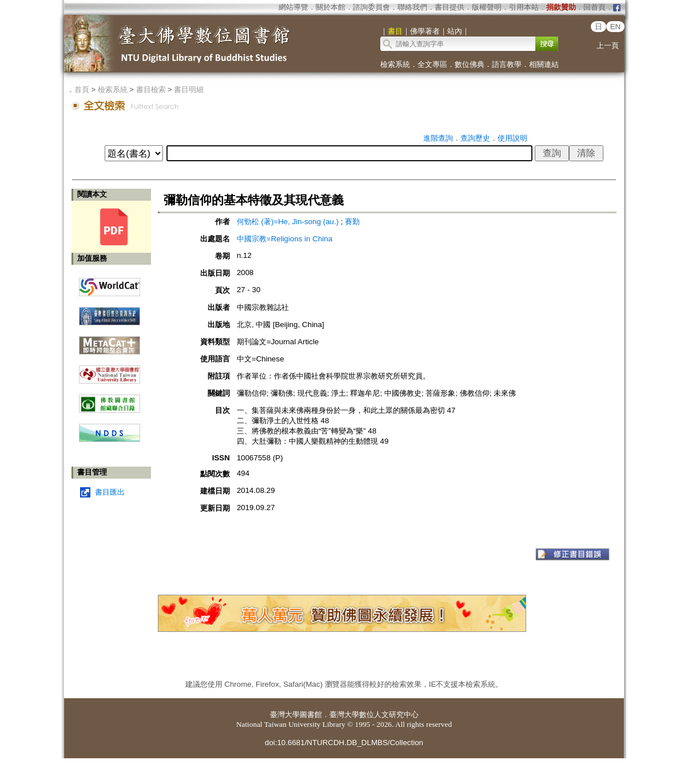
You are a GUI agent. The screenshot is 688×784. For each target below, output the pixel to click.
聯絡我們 (412, 7)
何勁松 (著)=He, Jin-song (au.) (288, 222)
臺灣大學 (285, 715)
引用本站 (524, 7)
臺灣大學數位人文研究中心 (374, 715)
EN (616, 27)
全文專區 (432, 64)
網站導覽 (293, 7)
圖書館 (311, 715)
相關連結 (544, 64)
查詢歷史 (475, 138)
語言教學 (507, 64)
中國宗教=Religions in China (288, 239)
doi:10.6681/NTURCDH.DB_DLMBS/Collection (344, 743)
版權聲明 (487, 7)
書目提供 (450, 7)
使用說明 (512, 138)
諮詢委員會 (371, 7)
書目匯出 (110, 492)
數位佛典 (470, 64)
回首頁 (594, 7)
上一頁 (608, 45)
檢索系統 (395, 64)
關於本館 (331, 7)
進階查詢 (438, 138)
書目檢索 (151, 89)
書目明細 (189, 89)
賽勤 (352, 222)
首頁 (82, 89)
